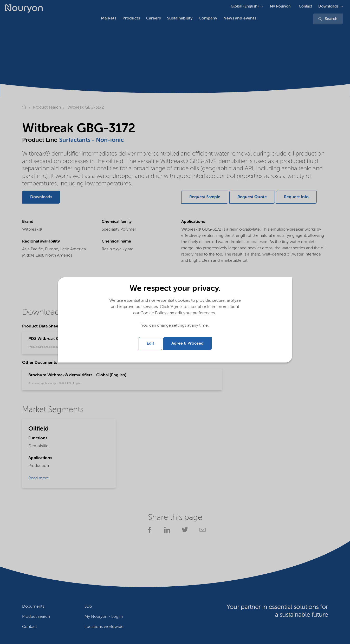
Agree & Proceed (187, 344)
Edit (150, 344)
